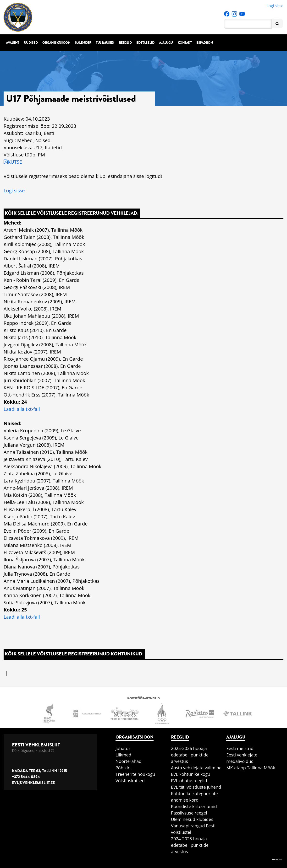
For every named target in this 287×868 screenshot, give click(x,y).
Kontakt (185, 43)
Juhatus (123, 748)
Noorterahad (129, 761)
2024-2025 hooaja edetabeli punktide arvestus (190, 845)
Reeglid (125, 43)
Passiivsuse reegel (189, 813)
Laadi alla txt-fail (22, 409)
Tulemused (105, 43)
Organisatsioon (56, 43)
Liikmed (123, 755)
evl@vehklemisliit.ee (33, 783)
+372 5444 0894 (26, 777)
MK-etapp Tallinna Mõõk (251, 768)
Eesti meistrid (240, 748)
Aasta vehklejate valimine (196, 768)
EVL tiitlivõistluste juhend (196, 787)
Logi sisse (275, 6)
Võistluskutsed (130, 781)
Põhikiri (123, 768)
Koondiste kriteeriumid (194, 806)
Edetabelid (145, 43)
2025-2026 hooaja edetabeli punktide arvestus (190, 755)
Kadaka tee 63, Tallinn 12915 (39, 771)
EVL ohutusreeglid (189, 781)
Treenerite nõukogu (135, 774)
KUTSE (13, 162)
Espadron (205, 43)
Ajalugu (166, 43)
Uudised (31, 43)
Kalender (83, 43)
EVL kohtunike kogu (191, 774)
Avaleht (13, 43)
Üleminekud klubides (192, 819)
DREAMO (277, 860)
